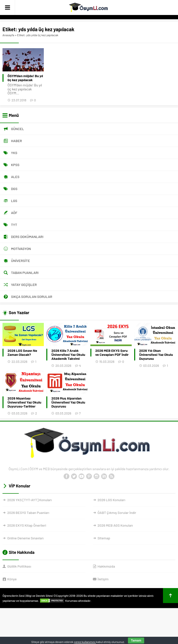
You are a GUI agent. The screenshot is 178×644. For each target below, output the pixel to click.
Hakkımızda (106, 566)
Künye (12, 579)
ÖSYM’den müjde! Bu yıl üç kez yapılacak (25, 78)
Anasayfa (8, 35)
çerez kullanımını (85, 642)
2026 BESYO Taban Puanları (28, 513)
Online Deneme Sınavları (25, 538)
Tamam (136, 641)
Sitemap (104, 538)
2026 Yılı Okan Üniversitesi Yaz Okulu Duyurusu (156, 355)
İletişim (103, 579)
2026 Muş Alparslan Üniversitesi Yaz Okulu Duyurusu (68, 402)
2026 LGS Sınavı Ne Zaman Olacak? (22, 353)
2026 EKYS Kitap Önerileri (27, 525)
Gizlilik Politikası (19, 566)
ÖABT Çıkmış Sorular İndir (117, 513)
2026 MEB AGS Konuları (115, 525)
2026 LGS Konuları (112, 500)
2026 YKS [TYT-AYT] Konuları (30, 500)
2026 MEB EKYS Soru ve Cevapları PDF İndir (112, 353)
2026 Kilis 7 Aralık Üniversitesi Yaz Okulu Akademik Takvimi (68, 355)
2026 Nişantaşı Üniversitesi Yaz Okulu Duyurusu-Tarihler (24, 402)
